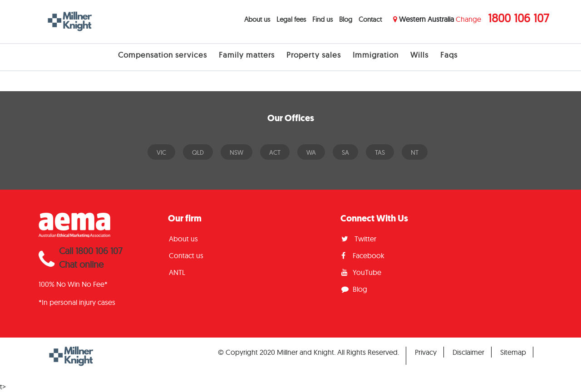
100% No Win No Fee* (73, 284)
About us (257, 19)
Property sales (314, 55)
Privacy (426, 352)
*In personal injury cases (77, 302)
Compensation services (162, 55)
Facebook (363, 255)
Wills (419, 55)
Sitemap (513, 352)
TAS (380, 152)
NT (415, 152)
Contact (370, 19)
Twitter (359, 239)
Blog (346, 19)
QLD (198, 152)
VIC (161, 152)
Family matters (247, 55)
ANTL (177, 272)
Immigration (376, 55)
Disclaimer (468, 352)
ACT (275, 152)
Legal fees (291, 19)
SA (345, 152)
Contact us (186, 255)
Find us (323, 19)
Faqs (449, 55)
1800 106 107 (519, 18)
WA (311, 152)
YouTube (361, 272)
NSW (236, 152)
